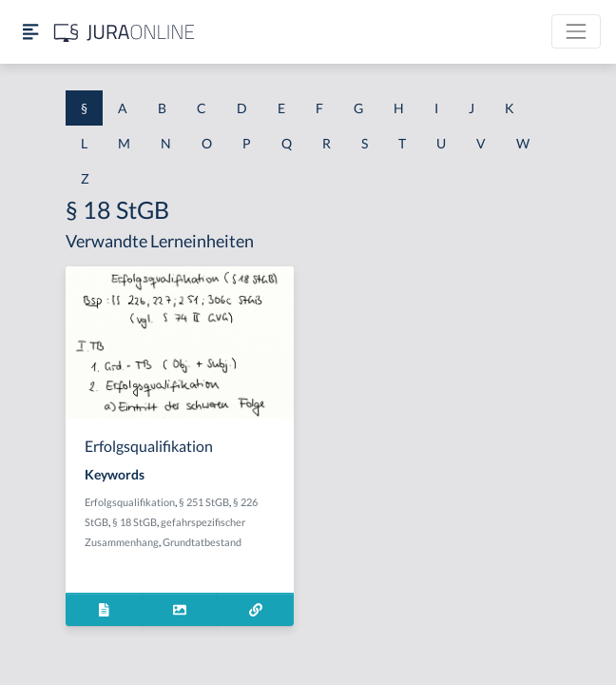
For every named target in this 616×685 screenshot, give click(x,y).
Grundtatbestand (202, 542)
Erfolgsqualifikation (130, 502)
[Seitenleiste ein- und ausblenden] (30, 32)
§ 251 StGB (204, 502)
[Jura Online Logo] (125, 32)
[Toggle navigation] (576, 31)
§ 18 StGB (135, 522)
